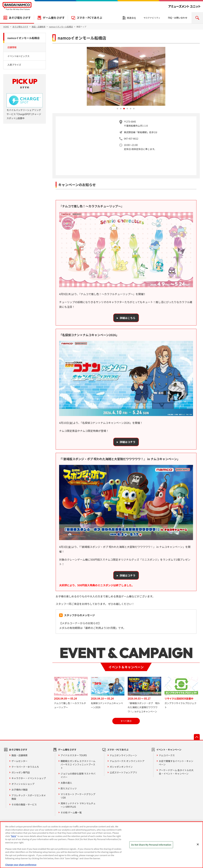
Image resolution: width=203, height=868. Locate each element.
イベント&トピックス (18, 56)
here (14, 836)
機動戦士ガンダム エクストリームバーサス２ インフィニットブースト (78, 764)
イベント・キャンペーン (169, 750)
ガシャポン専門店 (21, 772)
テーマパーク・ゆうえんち (25, 767)
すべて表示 (126, 721)
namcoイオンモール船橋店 (23, 38)
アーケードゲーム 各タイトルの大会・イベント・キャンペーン (176, 772)
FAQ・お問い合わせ (178, 18)
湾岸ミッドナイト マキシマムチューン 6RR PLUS (78, 805)
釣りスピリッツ (69, 788)
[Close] (198, 844)
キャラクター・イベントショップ (29, 778)
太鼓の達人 (66, 783)
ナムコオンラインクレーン (123, 755)
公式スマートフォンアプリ (123, 772)
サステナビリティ (152, 18)
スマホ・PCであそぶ (89, 18)
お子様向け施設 (19, 790)
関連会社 (131, 18)
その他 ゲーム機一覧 (71, 812)
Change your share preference (21, 865)
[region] (101, 845)
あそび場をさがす (20, 18)
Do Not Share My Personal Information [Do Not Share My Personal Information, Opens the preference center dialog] (151, 845)
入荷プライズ (14, 65)
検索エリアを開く (197, 18)
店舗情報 (12, 47)
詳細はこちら (128, 318)
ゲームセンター (19, 761)
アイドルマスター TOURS (74, 755)
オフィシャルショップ (23, 784)
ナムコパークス (167, 755)
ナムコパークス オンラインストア (127, 761)
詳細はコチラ (128, 442)
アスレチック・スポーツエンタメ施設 (29, 797)
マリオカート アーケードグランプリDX (78, 796)
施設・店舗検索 (19, 755)
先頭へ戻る (197, 737)
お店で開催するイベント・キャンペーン (176, 763)
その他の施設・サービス (24, 804)
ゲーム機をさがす (54, 18)
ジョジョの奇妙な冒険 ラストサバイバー (78, 775)
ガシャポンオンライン (121, 767)
